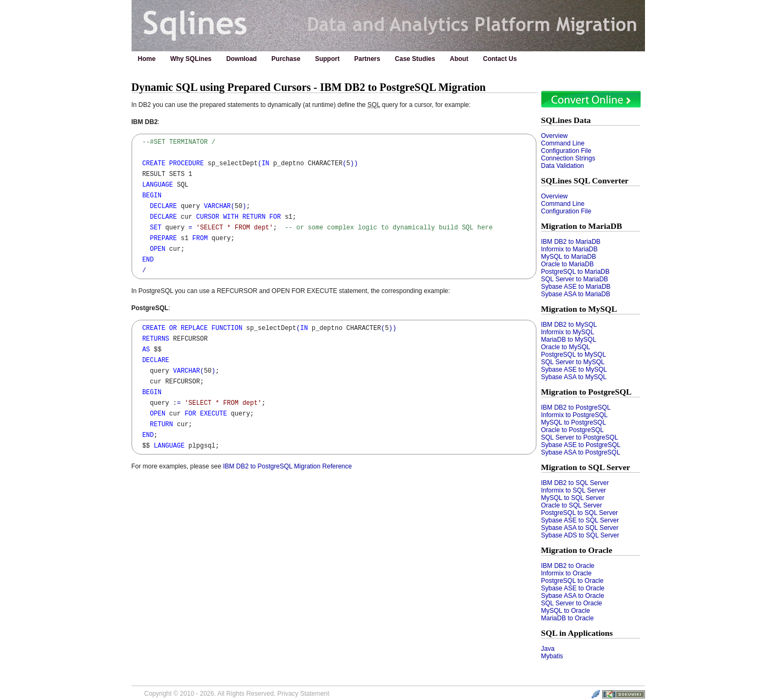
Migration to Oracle (577, 550)
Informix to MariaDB (570, 249)
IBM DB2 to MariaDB (571, 242)
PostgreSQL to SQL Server (580, 513)
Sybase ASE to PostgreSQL (581, 445)
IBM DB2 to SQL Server (575, 483)
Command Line (563, 143)
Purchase (286, 59)
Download (241, 59)
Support (327, 59)
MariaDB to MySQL (569, 340)
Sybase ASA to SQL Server (580, 528)
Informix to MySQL (568, 332)
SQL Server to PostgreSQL (580, 437)
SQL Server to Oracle (572, 603)
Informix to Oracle (567, 573)
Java (548, 649)
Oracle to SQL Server (572, 505)
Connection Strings (568, 158)
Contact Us (500, 59)
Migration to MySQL (579, 309)
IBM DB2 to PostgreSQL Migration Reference (287, 466)
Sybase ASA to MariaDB (576, 294)
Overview (555, 136)
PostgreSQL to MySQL (574, 355)
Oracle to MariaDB (568, 264)
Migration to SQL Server (586, 467)
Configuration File (566, 151)
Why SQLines (191, 59)
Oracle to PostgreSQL (573, 430)
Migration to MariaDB (582, 226)
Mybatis (552, 656)
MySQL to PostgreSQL (574, 422)
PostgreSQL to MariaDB (575, 272)
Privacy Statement (303, 694)
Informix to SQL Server (574, 490)
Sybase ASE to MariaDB (576, 287)
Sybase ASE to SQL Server (580, 520)
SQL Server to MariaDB (575, 279)
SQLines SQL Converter (585, 180)
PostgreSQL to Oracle (573, 581)
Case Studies (415, 59)
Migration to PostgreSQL (587, 392)
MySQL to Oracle (566, 611)
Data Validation (563, 166)
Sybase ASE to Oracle (573, 588)
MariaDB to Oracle (568, 618)
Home (147, 59)
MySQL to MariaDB (569, 257)
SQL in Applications (577, 633)
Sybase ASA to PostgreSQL (581, 452)
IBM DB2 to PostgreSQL (576, 407)
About (459, 59)
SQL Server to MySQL (573, 362)
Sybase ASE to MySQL (574, 370)
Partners (367, 59)
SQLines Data (566, 120)
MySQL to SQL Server (573, 498)
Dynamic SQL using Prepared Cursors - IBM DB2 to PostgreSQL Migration (309, 87)
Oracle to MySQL (566, 347)
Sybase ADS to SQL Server (580, 535)
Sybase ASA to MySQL (574, 377)
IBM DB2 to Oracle (568, 566)
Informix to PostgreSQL (575, 415)
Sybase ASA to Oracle (573, 596)
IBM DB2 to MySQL (569, 325)
